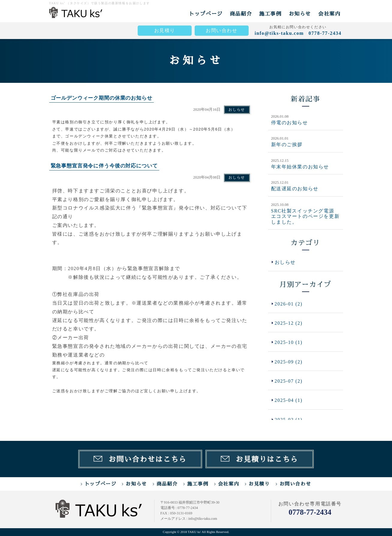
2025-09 (289, 362)
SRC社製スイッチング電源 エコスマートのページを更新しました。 (305, 216)
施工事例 (270, 14)
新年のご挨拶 (287, 145)
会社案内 (329, 14)
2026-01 (289, 304)
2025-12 (289, 323)
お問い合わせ (222, 30)
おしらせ (237, 110)
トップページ (206, 14)
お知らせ (300, 14)
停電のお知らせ (290, 123)
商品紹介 (241, 14)
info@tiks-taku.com (279, 33)
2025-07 (289, 381)
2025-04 (289, 401)
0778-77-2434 (310, 512)
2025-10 (289, 343)
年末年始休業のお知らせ (300, 166)
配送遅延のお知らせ (295, 189)
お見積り (165, 30)
